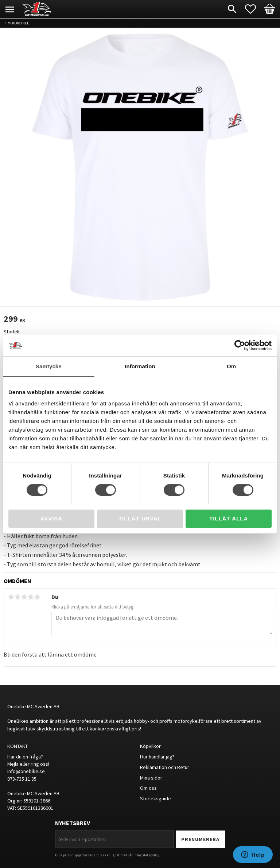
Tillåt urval (140, 518)
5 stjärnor (37, 597)
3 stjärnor (24, 597)
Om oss (148, 788)
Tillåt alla (229, 518)
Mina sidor (151, 778)
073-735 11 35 (22, 779)
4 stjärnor (31, 597)
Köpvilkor (150, 746)
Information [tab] (140, 366)
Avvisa (51, 518)
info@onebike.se (26, 771)
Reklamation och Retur (165, 767)
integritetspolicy (146, 855)
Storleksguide (155, 798)
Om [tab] (231, 366)
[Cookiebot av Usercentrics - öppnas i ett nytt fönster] (240, 345)
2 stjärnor (17, 597)
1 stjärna (11, 597)
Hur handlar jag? (157, 757)
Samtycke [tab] (49, 366)
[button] (254, 9)
